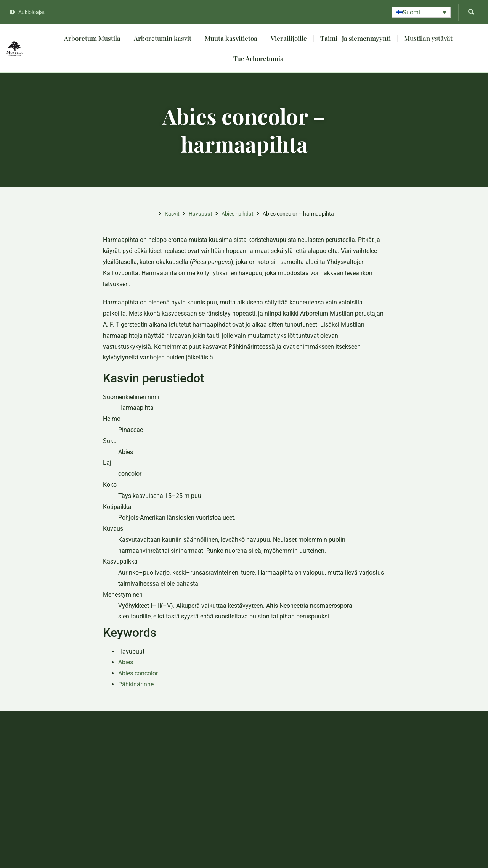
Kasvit (172, 214)
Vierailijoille (289, 38)
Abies (126, 662)
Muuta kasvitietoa (231, 38)
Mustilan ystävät (428, 38)
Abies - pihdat (238, 214)
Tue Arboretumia (258, 58)
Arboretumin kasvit (163, 38)
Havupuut (201, 214)
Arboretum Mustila (92, 38)
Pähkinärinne (136, 684)
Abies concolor (138, 673)
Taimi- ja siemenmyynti (356, 38)
